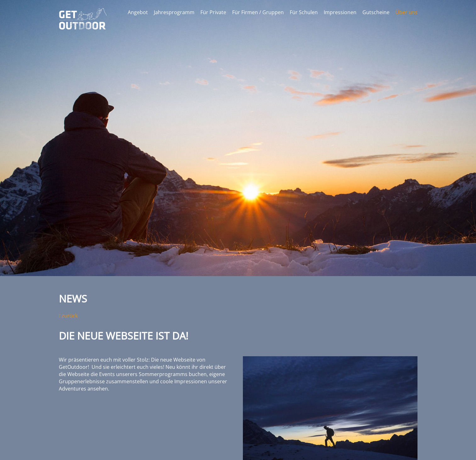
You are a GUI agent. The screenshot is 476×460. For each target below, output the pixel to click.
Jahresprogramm (174, 12)
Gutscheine (376, 12)
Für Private (213, 12)
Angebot (138, 12)
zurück (68, 316)
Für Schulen (304, 12)
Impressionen (340, 12)
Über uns (406, 12)
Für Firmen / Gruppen (258, 12)
